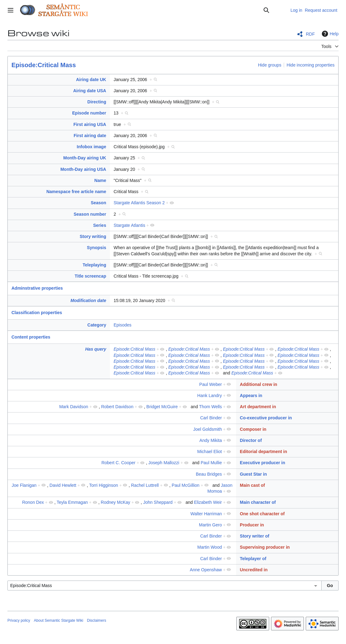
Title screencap (90, 276)
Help (329, 34)
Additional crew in (258, 384)
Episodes (123, 325)
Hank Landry (210, 395)
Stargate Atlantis (129, 225)
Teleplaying (94, 265)
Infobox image (92, 147)
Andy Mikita (211, 440)
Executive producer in (262, 463)
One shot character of (262, 514)
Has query (96, 349)
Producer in (252, 525)
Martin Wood (210, 547)
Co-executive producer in (266, 418)
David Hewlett (63, 485)
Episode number (89, 113)
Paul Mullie (211, 463)
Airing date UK (91, 80)
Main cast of (252, 485)
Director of (251, 440)
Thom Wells (211, 407)
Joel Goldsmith (208, 429)
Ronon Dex (33, 502)
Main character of (258, 502)
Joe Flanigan (24, 485)
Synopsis (96, 248)
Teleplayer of (253, 559)
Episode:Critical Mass (44, 65)
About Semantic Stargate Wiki (58, 620)
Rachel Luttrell (145, 485)
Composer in (253, 429)
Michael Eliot (210, 452)
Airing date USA (90, 91)
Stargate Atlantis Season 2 (139, 203)
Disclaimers (97, 620)
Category (97, 325)
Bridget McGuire (162, 407)
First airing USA (90, 124)
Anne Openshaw (206, 570)
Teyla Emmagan (72, 502)
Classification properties (37, 313)
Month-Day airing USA (83, 169)
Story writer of (254, 536)
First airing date (90, 136)
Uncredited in (254, 570)
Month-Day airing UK (85, 158)
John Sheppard (158, 502)
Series (100, 225)
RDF (310, 34)
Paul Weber (210, 384)
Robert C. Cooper (118, 463)
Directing (97, 102)
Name (100, 180)
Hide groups (270, 65)
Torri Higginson (104, 485)
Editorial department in (263, 452)
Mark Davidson (74, 407)
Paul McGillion (185, 485)
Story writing (93, 236)
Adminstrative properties (37, 288)
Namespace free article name (76, 192)
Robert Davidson (117, 407)
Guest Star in (253, 474)
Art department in (258, 407)
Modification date (88, 300)
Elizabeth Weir (208, 502)
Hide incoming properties (311, 65)
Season (99, 203)
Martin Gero (210, 525)
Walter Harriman (206, 514)
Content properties (31, 337)
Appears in (251, 395)
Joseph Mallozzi (164, 463)
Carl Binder (211, 418)
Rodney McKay (115, 502)
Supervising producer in (265, 547)
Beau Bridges (209, 474)
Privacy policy (19, 620)
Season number (90, 214)
